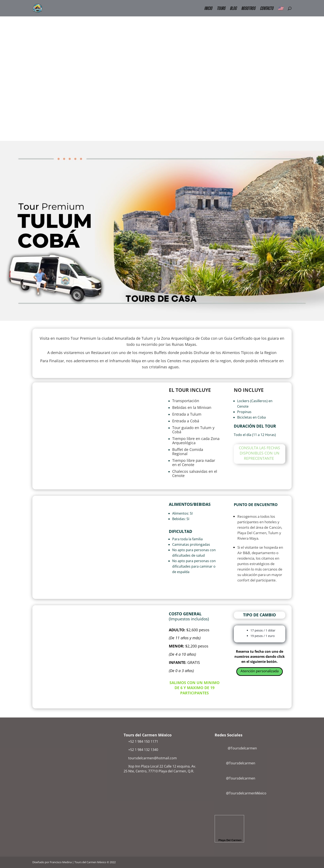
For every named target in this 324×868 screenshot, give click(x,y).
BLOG (233, 9)
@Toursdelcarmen (237, 748)
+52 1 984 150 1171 (143, 741)
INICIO (208, 9)
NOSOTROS (248, 9)
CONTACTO (267, 9)
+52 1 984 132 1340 (143, 750)
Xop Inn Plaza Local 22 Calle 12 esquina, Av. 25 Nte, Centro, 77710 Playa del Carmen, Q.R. (160, 769)
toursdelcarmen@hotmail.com (153, 758)
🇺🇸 (281, 9)
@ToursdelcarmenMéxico (246, 793)
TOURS (221, 9)
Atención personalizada (260, 671)
